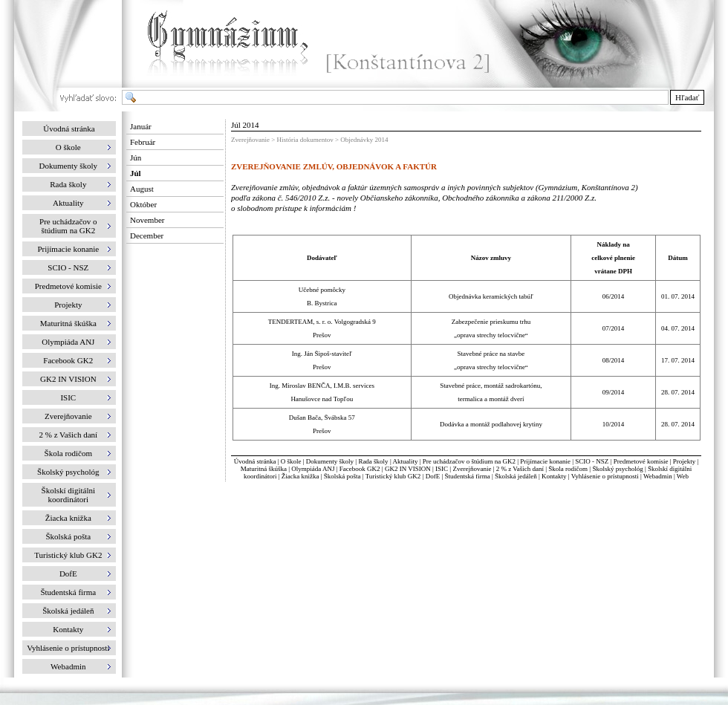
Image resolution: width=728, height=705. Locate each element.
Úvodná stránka (69, 129)
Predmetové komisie (642, 461)
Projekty (685, 461)
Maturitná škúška (264, 469)
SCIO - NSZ (592, 461)
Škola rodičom (568, 469)
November (147, 220)
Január (141, 126)
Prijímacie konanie (545, 461)
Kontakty (554, 476)
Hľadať (687, 97)
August (142, 189)
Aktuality (405, 461)
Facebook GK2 (360, 469)
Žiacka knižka (300, 476)
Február (143, 142)
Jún (136, 157)
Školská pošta (342, 476)
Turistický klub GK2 (393, 476)
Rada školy (373, 461)
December (147, 235)
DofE (433, 476)
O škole (291, 461)
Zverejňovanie (472, 469)
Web (683, 476)
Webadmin (658, 476)
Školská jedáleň (516, 476)
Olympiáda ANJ (313, 469)
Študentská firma (467, 476)
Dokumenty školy (330, 461)
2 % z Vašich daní (520, 469)
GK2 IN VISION (408, 469)
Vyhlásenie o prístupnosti (605, 476)
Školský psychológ (617, 469)
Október (143, 204)
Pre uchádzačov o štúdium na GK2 (469, 461)
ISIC (442, 469)
